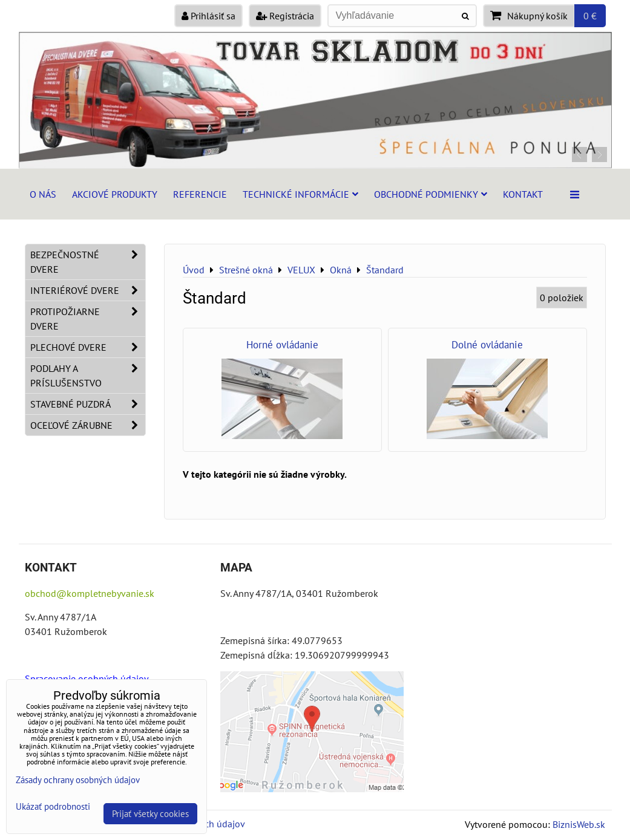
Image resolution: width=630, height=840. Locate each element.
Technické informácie (300, 194)
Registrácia (285, 16)
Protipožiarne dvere (88, 319)
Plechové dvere (88, 347)
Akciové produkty (115, 194)
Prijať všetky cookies (150, 814)
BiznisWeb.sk (579, 824)
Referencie (200, 194)
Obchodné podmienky (431, 194)
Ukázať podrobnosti (53, 807)
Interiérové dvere (88, 290)
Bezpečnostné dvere (88, 262)
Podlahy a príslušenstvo (88, 376)
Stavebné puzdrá (88, 404)
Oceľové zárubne (88, 425)
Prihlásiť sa (208, 16)
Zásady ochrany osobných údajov (78, 780)
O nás (43, 194)
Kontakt (523, 194)
